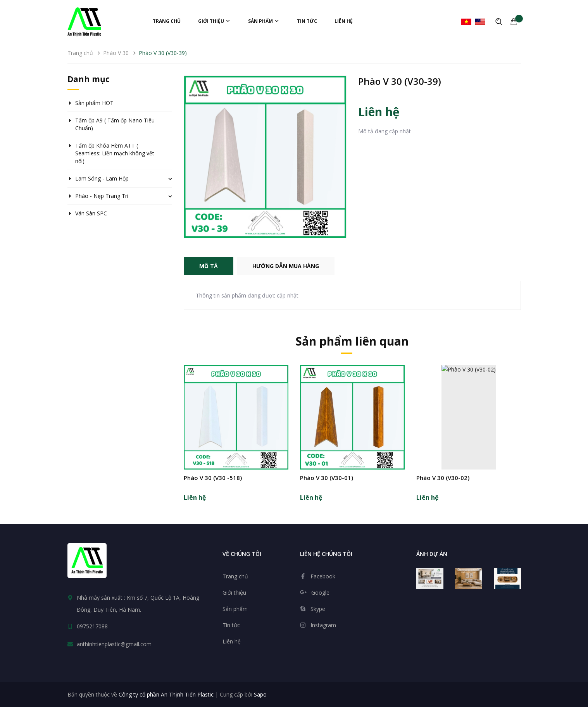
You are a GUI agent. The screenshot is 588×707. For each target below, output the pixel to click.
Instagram (323, 625)
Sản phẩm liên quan (352, 341)
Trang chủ (167, 21)
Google (320, 593)
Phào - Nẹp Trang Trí (102, 196)
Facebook (323, 576)
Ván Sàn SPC (91, 213)
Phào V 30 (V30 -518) (213, 478)
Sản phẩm (264, 21)
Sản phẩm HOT (94, 103)
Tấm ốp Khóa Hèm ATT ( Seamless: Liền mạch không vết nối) (115, 153)
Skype (318, 609)
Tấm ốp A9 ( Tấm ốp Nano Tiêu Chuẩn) (115, 124)
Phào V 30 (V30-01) (327, 478)
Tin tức (307, 21)
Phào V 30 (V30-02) (443, 478)
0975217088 (92, 626)
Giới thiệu (214, 21)
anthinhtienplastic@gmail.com (114, 644)
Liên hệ (344, 21)
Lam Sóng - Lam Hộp (102, 178)
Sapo (260, 694)
